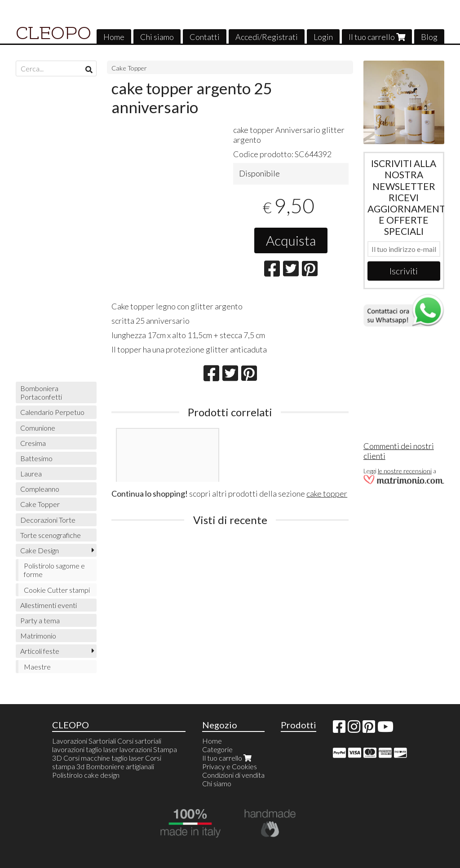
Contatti (205, 37)
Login (323, 37)
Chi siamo (157, 37)
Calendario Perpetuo (52, 412)
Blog (429, 37)
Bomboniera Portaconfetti (41, 392)
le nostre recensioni (405, 471)
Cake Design (40, 550)
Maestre (37, 667)
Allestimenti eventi (49, 605)
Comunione (38, 428)
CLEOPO (53, 33)
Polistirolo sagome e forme (54, 570)
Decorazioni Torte (48, 520)
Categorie (217, 749)
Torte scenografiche (51, 535)
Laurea (31, 474)
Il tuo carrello (377, 37)
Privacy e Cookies (230, 766)
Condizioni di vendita (233, 775)
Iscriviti (404, 271)
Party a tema (40, 620)
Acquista (291, 240)
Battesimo (36, 458)
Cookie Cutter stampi (57, 590)
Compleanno (40, 489)
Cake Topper (129, 68)
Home (114, 37)
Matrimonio (38, 636)
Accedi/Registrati (267, 37)
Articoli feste (40, 651)
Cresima (33, 443)
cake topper (327, 493)
